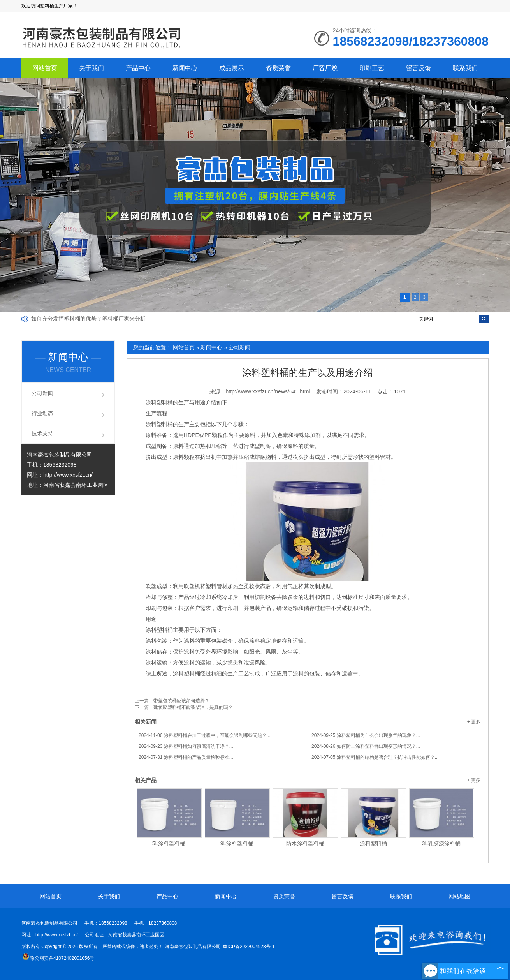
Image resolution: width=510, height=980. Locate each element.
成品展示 (232, 68)
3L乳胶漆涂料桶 (441, 843)
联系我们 (465, 68)
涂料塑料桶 (373, 843)
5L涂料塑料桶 (169, 843)
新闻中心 (185, 68)
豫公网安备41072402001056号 (58, 958)
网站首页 (45, 68)
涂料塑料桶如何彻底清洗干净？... (186, 746)
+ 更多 (474, 722)
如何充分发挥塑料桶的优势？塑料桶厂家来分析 (88, 319)
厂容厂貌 (325, 68)
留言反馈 (419, 68)
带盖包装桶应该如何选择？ (181, 701)
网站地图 (459, 896)
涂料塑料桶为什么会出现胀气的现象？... (366, 735)
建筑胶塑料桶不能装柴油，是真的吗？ (193, 707)
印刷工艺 (372, 68)
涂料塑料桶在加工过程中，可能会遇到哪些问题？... (205, 735)
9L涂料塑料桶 (237, 843)
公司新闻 (239, 347)
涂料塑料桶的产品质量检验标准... (186, 757)
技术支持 (42, 434)
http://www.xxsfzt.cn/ (68, 475)
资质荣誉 (278, 68)
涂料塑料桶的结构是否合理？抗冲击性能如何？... (375, 757)
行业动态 (42, 413)
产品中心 (138, 68)
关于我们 (91, 68)
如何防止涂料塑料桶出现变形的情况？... (366, 746)
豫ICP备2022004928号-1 (249, 947)
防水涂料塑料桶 (305, 843)
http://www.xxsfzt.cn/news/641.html (268, 391)
